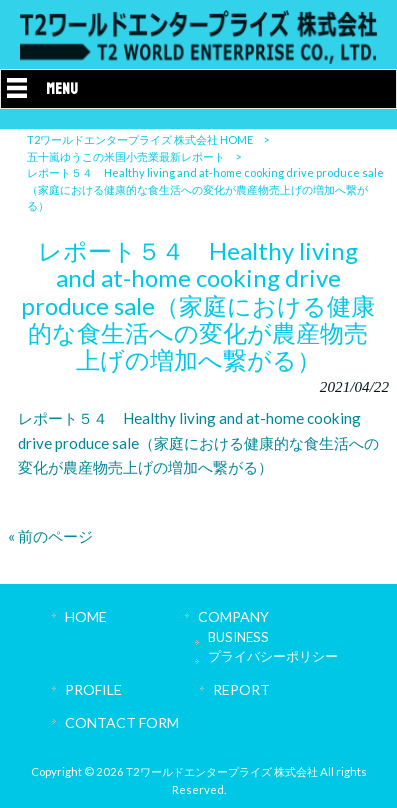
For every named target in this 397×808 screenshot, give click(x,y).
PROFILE (93, 689)
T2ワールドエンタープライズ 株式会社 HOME (140, 139)
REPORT (241, 689)
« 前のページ (50, 536)
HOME (86, 616)
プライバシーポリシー (273, 656)
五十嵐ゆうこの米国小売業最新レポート (126, 156)
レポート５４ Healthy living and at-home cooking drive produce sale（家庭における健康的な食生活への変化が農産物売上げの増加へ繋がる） (198, 442)
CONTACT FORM (122, 722)
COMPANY (233, 616)
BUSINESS (238, 637)
